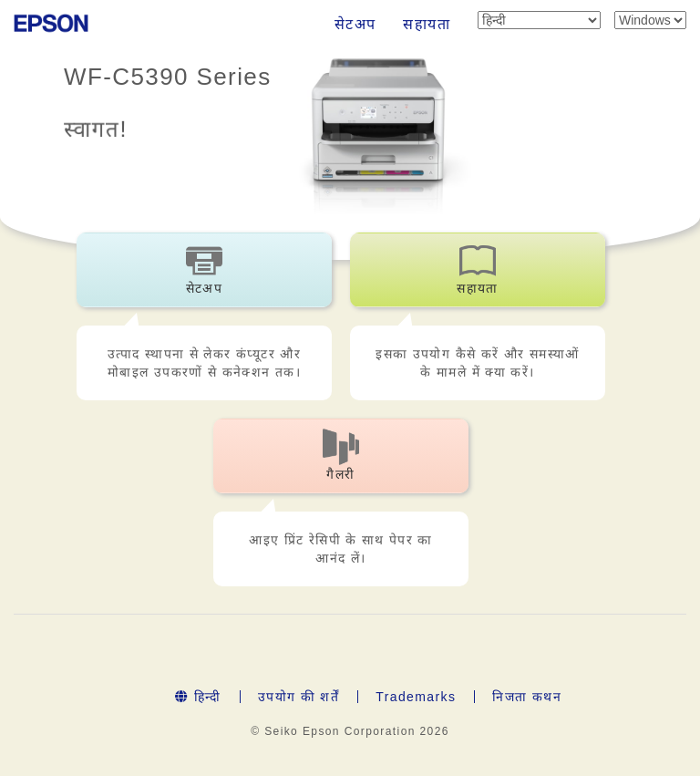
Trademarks (416, 697)
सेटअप (355, 24)
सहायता (427, 24)
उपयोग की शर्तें (299, 697)
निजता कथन (527, 697)
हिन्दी (198, 697)
